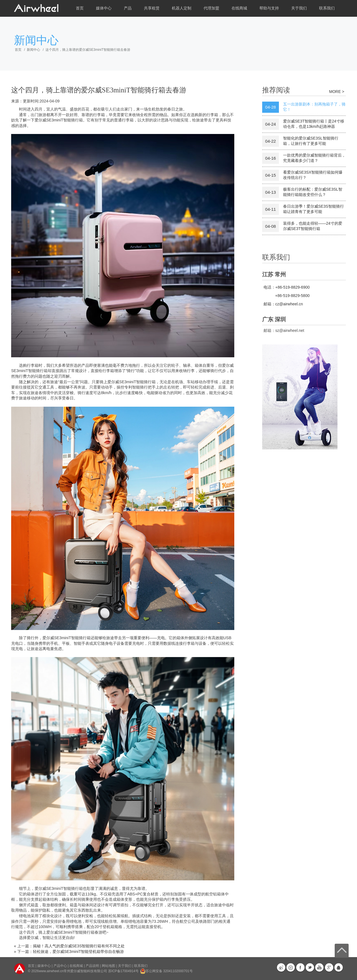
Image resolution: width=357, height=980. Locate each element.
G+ (329, 967)
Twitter (310, 967)
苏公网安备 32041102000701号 (166, 971)
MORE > (337, 92)
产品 (128, 8)
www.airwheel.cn (51, 971)
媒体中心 (104, 8)
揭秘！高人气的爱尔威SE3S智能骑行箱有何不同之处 (79, 946)
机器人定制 (182, 8)
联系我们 (327, 8)
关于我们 (299, 8)
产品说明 (92, 966)
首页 (80, 8)
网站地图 (108, 966)
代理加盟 (211, 8)
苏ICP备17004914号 (123, 971)
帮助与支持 (269, 8)
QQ (339, 967)
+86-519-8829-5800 (292, 296)
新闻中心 (33, 50)
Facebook (300, 967)
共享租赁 (152, 8)
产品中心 (60, 966)
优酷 (291, 967)
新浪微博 (281, 967)
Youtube (319, 967)
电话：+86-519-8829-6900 (287, 287)
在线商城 (239, 8)
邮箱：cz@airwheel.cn (283, 304)
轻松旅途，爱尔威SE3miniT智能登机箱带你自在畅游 (79, 952)
